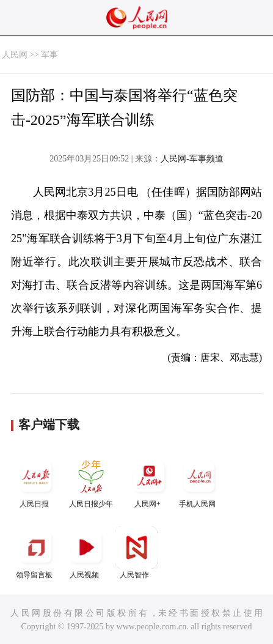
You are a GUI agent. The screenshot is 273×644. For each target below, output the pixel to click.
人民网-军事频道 (192, 159)
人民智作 (136, 553)
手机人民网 (199, 482)
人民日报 (36, 482)
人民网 (15, 55)
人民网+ (149, 482)
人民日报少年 (91, 482)
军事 (49, 55)
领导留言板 (36, 553)
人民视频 (86, 553)
